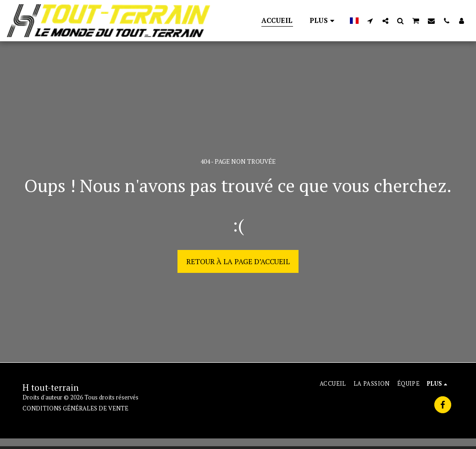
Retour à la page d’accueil (238, 261)
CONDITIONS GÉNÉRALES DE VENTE (75, 408)
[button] (370, 21)
